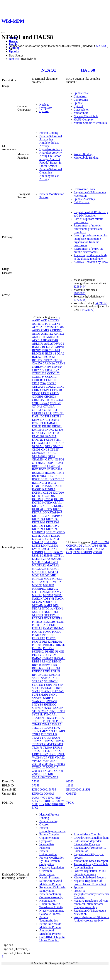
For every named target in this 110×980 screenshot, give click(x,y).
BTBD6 (57, 360)
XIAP (54, 761)
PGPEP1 (57, 618)
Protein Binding (49, 133)
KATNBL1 (49, 489)
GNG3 (45, 450)
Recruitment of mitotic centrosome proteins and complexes (88, 229)
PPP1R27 (48, 635)
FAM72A (51, 436)
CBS (48, 370)
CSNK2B (56, 403)
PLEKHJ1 (52, 625)
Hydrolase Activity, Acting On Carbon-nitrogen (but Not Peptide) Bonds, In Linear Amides (51, 159)
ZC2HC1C (38, 767)
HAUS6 (93, 546)
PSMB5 (50, 652)
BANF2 (37, 347)
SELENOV (51, 681)
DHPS (36, 420)
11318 (70, 785)
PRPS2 (46, 642)
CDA (43, 383)
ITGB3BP (38, 486)
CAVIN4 (57, 367)
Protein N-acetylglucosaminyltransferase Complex (92, 894)
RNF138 (37, 671)
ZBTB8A (48, 764)
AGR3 (36, 330)
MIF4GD (38, 579)
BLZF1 (49, 353)
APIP (43, 340)
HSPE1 (36, 479)
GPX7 (52, 456)
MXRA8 (37, 595)
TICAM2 (48, 728)
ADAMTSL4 (48, 327)
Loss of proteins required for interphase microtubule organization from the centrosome (90, 240)
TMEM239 (46, 731)
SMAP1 (44, 695)
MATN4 (53, 572)
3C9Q (35, 798)
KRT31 (57, 509)
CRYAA (44, 403)
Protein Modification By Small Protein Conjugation (52, 861)
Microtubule (81, 113)
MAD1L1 (38, 562)
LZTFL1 (59, 555)
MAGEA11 (51, 562)
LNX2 (53, 549)
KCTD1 (47, 493)
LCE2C (56, 536)
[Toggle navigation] (3, 33)
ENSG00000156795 (44, 790)
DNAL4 (45, 420)
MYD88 (48, 595)
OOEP (48, 615)
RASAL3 (60, 658)
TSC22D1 (38, 751)
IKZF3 (54, 479)
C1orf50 (37, 363)
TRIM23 (37, 741)
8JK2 (35, 808)
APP (94, 542)
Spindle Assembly (84, 199)
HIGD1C (45, 469)
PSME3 (60, 652)
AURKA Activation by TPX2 (91, 262)
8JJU (54, 801)
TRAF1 (37, 738)
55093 (36, 781)
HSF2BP (52, 476)
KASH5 (37, 489)
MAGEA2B (39, 569)
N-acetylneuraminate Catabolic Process (52, 912)
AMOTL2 (47, 334)
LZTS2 (45, 559)
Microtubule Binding (86, 158)
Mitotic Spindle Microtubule (90, 123)
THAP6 (46, 724)
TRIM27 (48, 741)
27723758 (79, 300)
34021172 (101, 303)
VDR (51, 757)
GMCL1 (58, 446)
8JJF (58, 798)
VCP (44, 757)
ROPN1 (56, 671)
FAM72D (38, 440)
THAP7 (56, 724)
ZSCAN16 (38, 777)
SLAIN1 (46, 691)
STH (35, 711)
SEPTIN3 (51, 685)
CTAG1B (38, 410)
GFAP (49, 446)
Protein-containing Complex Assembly (51, 896)
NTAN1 (58, 608)
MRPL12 (53, 589)
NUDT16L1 (51, 612)
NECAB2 (38, 605)
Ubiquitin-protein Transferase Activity (51, 906)
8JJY (42, 804)
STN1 (52, 711)
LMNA (45, 546)
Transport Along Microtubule (91, 864)
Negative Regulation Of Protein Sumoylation (52, 871)
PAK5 (56, 615)
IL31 (35, 483)
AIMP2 (45, 330)
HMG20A (57, 469)
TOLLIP (52, 734)
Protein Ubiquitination (48, 853)
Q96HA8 (49, 794)
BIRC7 (46, 350)
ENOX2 (49, 430)
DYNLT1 (38, 423)
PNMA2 (48, 628)
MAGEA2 (53, 565)
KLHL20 (37, 509)
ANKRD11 (39, 337)
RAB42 (37, 658)
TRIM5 (36, 744)
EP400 (59, 430)
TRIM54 (47, 744)
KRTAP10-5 (39, 512)
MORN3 (37, 585)
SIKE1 (59, 688)
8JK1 (62, 804)
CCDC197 (51, 377)
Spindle (78, 103)
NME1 (48, 605)
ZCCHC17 (52, 767)
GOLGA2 (50, 453)
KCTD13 (38, 496)
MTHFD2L (39, 592)
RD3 (56, 665)
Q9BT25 (71, 794)
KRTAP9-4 (39, 529)
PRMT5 (37, 642)
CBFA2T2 (38, 370)
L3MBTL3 (38, 532)
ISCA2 (52, 483)
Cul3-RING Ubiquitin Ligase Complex (52, 939)
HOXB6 (50, 473)
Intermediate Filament (47, 846)
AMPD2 (59, 334)
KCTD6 (59, 499)
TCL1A (59, 718)
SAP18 (36, 678)
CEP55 (36, 393)
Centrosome (81, 100)
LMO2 (36, 549)
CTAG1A (49, 406)
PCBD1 (37, 618)
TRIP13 (57, 748)
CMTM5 (50, 400)
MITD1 (47, 582)
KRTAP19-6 (55, 516)
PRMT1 (51, 638)
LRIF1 (48, 552)
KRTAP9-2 (53, 526)
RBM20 (47, 661)
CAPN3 (60, 363)
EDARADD (51, 423)
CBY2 (55, 370)
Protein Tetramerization (49, 919)
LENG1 (55, 539)
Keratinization (48, 901)
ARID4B (53, 340)
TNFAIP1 (59, 731)
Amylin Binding (83, 868)
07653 (36, 785)
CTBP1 (48, 410)
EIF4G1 (57, 426)
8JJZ (48, 804)
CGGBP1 (38, 397)
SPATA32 (51, 701)
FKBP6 (48, 440)
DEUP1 (56, 416)
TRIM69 (58, 744)
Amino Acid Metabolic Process (50, 932)
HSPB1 (103, 546)
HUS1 (45, 479)
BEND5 (37, 350)
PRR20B (37, 645)
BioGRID (15, 59)
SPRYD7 (37, 708)
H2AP (49, 463)
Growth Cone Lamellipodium (91, 838)
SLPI (35, 695)
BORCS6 (50, 357)
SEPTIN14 (38, 685)
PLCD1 (60, 622)
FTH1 (57, 440)
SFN (61, 685)
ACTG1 (45, 324)
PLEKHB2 (38, 625)
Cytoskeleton (81, 110)
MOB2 (57, 582)
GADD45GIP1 (47, 443)
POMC (47, 632)
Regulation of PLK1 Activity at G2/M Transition (91, 214)
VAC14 (36, 757)
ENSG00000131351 (78, 790)
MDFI (36, 575)
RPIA (35, 675)
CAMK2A (49, 363)
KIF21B (37, 506)
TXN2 (77, 552)
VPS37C (37, 761)
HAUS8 (88, 70)
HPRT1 (60, 473)
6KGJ (51, 798)
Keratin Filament (49, 877)
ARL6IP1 (38, 344)
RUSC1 (44, 675)
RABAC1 (48, 658)
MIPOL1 (57, 579)
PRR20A (57, 642)
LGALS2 (38, 542)
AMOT (36, 334)
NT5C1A (47, 608)
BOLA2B (38, 357)
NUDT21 (38, 615)
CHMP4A (38, 400)
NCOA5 (37, 602)
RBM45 (57, 661)
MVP (60, 592)
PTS (35, 655)
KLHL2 (59, 506)
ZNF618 (48, 774)
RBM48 (37, 665)
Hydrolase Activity (51, 149)
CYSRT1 (58, 413)
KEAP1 (57, 503)
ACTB (36, 324)
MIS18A (37, 582)
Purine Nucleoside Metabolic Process (50, 925)
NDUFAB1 (49, 602)
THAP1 (37, 724)
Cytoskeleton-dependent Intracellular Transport (88, 843)
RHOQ (46, 668)
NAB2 (36, 599)
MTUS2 (51, 592)
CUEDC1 (38, 413)
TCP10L (37, 721)
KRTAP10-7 (55, 512)
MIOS (47, 579)
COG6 (60, 400)
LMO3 (45, 549)
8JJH (42, 801)
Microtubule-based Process (90, 877)
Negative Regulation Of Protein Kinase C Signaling (90, 882)
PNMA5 (58, 628)
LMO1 (54, 546)
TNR (44, 734)
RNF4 (46, 671)
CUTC (48, 413)
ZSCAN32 (52, 777)
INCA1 (43, 483)
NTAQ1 (49, 70)
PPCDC (57, 632)
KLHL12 (48, 506)
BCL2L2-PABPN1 (53, 347)
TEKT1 (47, 721)
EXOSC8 (53, 433)
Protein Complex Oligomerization (49, 836)
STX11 (61, 711)
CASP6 (47, 367)
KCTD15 (49, 496)
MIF (53, 575)
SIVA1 (36, 691)
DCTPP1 (46, 416)
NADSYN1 (47, 599)
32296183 (101, 46)
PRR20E (37, 648)
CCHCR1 (38, 380)
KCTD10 (58, 493)
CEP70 (45, 393)
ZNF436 (58, 771)
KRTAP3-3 (53, 519)
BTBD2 (47, 360)
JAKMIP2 (51, 486)
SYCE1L (37, 714)
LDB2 (45, 539)
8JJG (35, 801)
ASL (47, 344)
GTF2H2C (38, 463)
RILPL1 (55, 668)
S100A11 (55, 675)
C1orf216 (103, 542)
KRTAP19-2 (39, 516)
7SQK (70, 803)
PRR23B (48, 648)
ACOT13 (53, 320)
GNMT (54, 450)
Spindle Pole (81, 93)
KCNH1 (37, 493)
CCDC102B (39, 373)
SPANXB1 (38, 701)
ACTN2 (55, 324)
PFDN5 (46, 618)
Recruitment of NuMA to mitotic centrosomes (88, 250)
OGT (69, 552)
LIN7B (36, 546)
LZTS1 (36, 559)
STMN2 (43, 711)
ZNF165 (37, 771)
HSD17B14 (39, 476)
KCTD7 (37, 503)
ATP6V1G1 (57, 344)
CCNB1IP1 (51, 380)
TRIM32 (59, 741)
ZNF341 (48, 771)
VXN (46, 761)
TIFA (57, 728)
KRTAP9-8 (53, 529)
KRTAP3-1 (39, 519)
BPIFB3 (37, 360)
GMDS (36, 450)
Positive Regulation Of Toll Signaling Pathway (90, 872)
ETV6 (43, 433)
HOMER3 (38, 473)
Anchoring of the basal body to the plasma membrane (90, 257)
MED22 (45, 575)
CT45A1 (37, 406)
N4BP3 (58, 595)
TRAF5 (56, 738)
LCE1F (46, 536)
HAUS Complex (83, 119)
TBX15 (50, 718)
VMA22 (60, 757)
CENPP (45, 390)
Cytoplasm (46, 108)
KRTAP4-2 (39, 522)
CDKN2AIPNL (55, 387)
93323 (70, 781)
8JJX (35, 804)
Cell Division (82, 202)
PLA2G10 (49, 622)
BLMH (56, 350)
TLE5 (35, 731)
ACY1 (36, 327)
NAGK (59, 599)
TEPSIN (57, 721)
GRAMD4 (38, 459)
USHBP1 (87, 552)
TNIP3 (36, 734)
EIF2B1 (47, 426)
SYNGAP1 (50, 714)
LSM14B (47, 555)
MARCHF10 (40, 572)
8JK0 (55, 804)
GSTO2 (60, 459)
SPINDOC (50, 705)
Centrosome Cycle (85, 189)
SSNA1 (48, 708)
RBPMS (47, 665)
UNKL (61, 754)
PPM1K (37, 635)
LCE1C (50, 532)
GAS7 (60, 443)
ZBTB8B (59, 764)
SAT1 (54, 678)
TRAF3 (46, 738)
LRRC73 (58, 552)
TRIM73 (37, 748)
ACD (44, 320)
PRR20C (49, 645)
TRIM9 (48, 748)
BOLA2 (60, 353)
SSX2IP (58, 708)
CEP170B (56, 390)
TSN (48, 751)
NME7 (70, 549)
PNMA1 (37, 628)
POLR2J (37, 632)
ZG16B (97, 552)
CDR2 (36, 390)
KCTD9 (47, 503)
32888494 (79, 287)
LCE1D (60, 532)
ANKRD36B (54, 337)
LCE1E (36, 536)
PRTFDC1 (38, 652)
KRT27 (48, 509)
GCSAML (38, 446)
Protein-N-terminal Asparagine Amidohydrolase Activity (51, 141)
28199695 (79, 293)
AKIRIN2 (56, 330)
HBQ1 (36, 466)
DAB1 (36, 416)
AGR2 (60, 327)
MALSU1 (53, 569)
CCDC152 (53, 373)
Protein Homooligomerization (52, 829)
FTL (35, 443)
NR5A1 (37, 608)
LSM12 (37, 555)
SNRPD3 (49, 698)
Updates (14, 51)
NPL (56, 605)
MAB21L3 (57, 559)
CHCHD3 (50, 397)
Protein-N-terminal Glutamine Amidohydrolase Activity (51, 174)
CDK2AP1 (38, 387)
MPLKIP (48, 585)
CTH (57, 410)
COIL (35, 403)
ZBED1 (37, 764)
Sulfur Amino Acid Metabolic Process (51, 882)
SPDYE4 (37, 705)
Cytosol (44, 111)
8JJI (48, 801)
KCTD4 (48, 499)
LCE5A (37, 539)
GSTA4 (50, 459)
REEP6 (36, 668)
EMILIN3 (38, 430)
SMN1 (53, 695)
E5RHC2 (37, 794)
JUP (60, 486)
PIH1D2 (37, 622)
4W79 (43, 798)
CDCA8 (51, 383)
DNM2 (55, 420)
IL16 (61, 479)
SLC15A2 (58, 691)
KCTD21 (38, 499)
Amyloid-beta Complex (88, 834)
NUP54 (100, 549)
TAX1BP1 (38, 718)
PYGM (52, 655)
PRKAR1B (39, 638)
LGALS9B (50, 542)
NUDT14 (38, 612)
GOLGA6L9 (40, 456)
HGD (35, 469)
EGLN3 (37, 426)
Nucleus (44, 105)
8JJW (61, 801)
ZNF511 (37, 774)
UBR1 (36, 754)
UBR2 (44, 754)
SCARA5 (38, 681)
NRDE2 (80, 549)
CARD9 (37, 367)
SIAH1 (49, 688)
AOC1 (36, 340)
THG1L (37, 728)
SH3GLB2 (38, 688)
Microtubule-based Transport (91, 861)
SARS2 (45, 678)
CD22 (35, 383)
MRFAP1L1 (39, 589)
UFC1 (52, 754)
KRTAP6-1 (39, 526)
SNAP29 (37, 698)
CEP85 (54, 393)
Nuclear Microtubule (86, 116)
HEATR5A (54, 466)
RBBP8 (37, 661)
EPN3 (35, 433)
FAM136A (38, 436)
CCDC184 (38, 377)
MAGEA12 (39, 565)
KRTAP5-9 (53, 522)
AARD (36, 320)
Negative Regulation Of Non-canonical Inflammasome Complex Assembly (91, 904)
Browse (13, 41)
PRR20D (60, 645)
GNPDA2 (38, 453)
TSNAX (56, 751)
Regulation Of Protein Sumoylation (52, 889)
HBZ (43, 466)
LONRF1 (38, 552)
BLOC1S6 (38, 353)
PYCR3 (42, 655)
